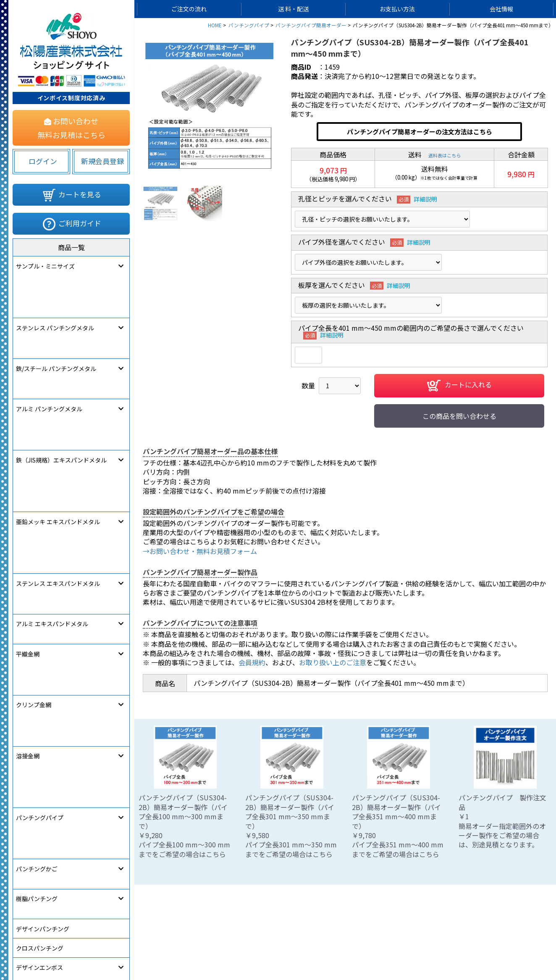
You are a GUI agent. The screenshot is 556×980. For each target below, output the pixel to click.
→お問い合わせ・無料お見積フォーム (200, 551)
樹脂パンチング (37, 518)
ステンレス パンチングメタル (55, 285)
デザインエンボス (39, 576)
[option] (210, 107)
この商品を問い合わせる (459, 416)
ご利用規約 (319, 949)
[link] (40, 651)
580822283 (120, 653)
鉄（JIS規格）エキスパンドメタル (61, 344)
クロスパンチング (40, 557)
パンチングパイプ (40, 479)
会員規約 (252, 662)
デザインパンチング (43, 538)
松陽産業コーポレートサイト (472, 949)
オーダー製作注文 (39, 615)
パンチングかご (37, 499)
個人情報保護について (260, 949)
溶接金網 (28, 460)
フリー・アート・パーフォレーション (66, 596)
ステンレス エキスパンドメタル (58, 382)
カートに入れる (459, 386)
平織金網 (28, 421)
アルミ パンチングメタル (49, 324)
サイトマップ (197, 949)
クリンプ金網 (34, 441)
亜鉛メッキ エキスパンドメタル (58, 363)
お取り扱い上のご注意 (333, 662)
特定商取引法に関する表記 (384, 949)
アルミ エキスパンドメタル (52, 402)
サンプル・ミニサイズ (45, 266)
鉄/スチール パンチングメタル (56, 305)
